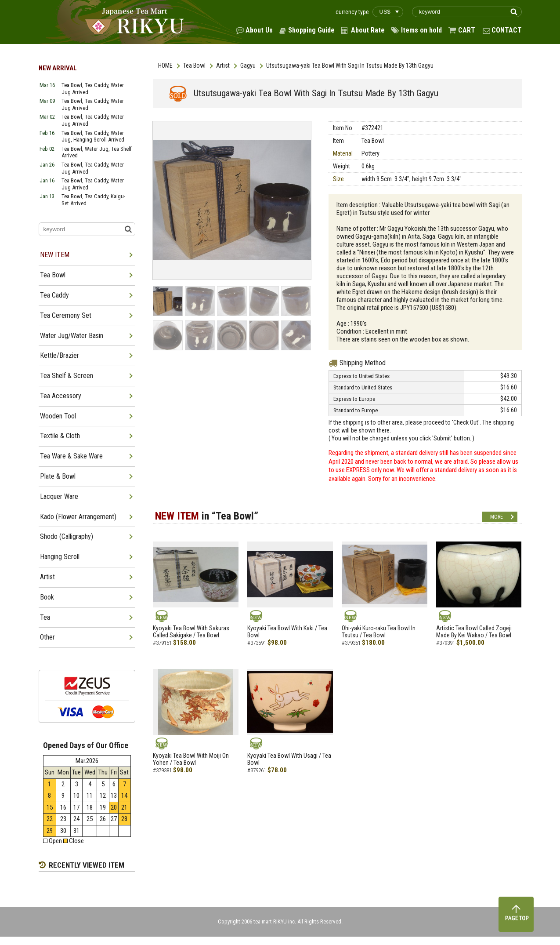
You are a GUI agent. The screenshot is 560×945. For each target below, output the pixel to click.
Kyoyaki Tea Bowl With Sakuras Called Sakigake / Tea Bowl (191, 632)
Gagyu (248, 65)
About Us (259, 30)
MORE (497, 517)
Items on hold (421, 30)
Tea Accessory (61, 396)
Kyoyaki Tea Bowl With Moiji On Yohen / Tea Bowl (191, 759)
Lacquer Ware (59, 496)
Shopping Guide (311, 30)
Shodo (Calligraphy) (67, 536)
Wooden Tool (58, 416)
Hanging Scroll (60, 557)
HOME (165, 65)
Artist (223, 65)
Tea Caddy (54, 295)
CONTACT (507, 30)
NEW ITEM (55, 255)
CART (467, 30)
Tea (45, 617)
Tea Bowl (194, 65)
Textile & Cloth (60, 436)
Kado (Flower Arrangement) (78, 517)
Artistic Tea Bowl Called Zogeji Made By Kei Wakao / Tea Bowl (474, 632)
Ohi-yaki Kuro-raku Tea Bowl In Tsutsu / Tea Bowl (379, 632)
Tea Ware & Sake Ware (71, 456)
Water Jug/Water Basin (72, 336)
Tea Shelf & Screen (67, 376)
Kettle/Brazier (60, 355)
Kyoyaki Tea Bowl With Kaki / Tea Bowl (287, 632)
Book (47, 597)
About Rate (368, 30)
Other (47, 637)
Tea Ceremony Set (66, 315)
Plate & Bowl (58, 476)
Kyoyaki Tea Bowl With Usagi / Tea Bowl (289, 759)
